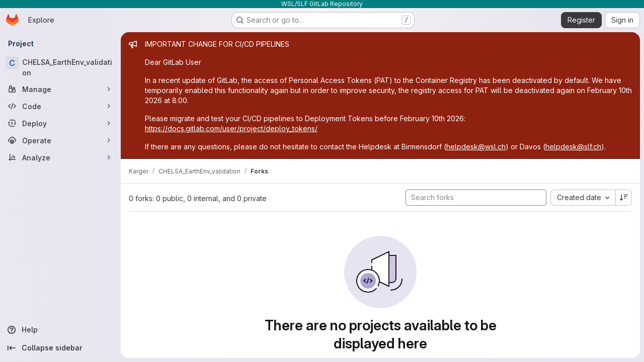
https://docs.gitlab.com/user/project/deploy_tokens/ (231, 128)
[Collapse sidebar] (60, 348)
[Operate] (60, 140)
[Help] (60, 330)
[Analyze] (60, 157)
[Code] (60, 106)
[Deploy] (60, 123)
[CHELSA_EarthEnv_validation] (60, 67)
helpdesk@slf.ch (573, 147)
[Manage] (60, 89)
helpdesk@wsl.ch (476, 147)
